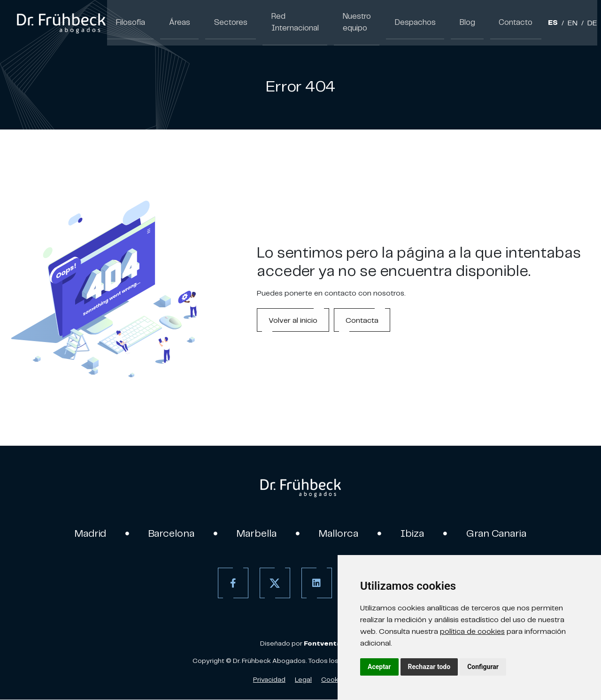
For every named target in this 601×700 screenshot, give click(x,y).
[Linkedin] (316, 583)
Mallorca (340, 533)
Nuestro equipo (342, 23)
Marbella (257, 533)
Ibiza (415, 533)
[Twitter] (274, 583)
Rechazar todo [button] (429, 667)
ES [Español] (542, 23)
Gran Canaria (500, 533)
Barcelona (170, 533)
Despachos (411, 23)
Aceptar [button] (379, 667)
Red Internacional (281, 23)
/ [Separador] (551, 23)
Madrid (87, 533)
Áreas (174, 23)
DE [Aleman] (581, 23)
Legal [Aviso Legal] (303, 680)
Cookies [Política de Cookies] (335, 680)
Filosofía (129, 23)
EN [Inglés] (561, 23)
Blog (460, 23)
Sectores (221, 23)
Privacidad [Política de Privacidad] (269, 680)
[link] (61, 23)
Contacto (506, 23)
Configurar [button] (483, 667)
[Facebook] (232, 583)
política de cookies (472, 631)
